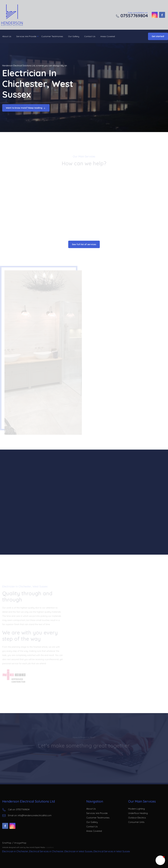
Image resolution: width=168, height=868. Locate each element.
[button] (160, 860)
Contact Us (90, 36)
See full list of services (84, 244)
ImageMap (20, 843)
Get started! (158, 36)
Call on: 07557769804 (16, 810)
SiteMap (7, 843)
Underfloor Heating (138, 813)
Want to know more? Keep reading (26, 108)
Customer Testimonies (52, 36)
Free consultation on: (132, 15)
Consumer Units (136, 822)
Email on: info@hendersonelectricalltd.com (27, 816)
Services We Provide (26, 36)
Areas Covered (108, 36)
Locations (50, 847)
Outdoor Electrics (137, 818)
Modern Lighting (136, 809)
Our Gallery (74, 36)
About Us (7, 36)
